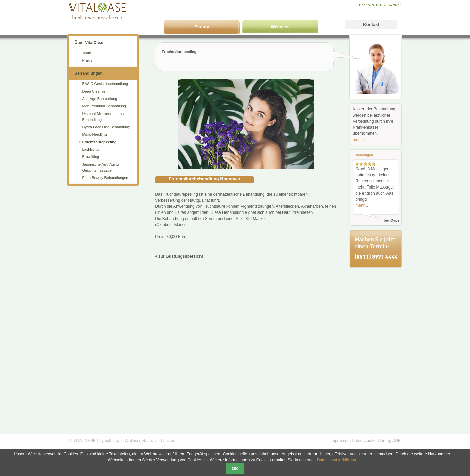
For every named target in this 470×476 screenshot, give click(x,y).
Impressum (341, 441)
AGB (396, 441)
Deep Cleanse (94, 91)
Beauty (202, 27)
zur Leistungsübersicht (181, 256)
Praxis (87, 60)
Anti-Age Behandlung (100, 99)
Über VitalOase (89, 43)
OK (235, 468)
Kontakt (371, 24)
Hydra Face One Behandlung (106, 127)
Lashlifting (91, 149)
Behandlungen (89, 73)
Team (87, 53)
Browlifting (91, 157)
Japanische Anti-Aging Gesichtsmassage (101, 167)
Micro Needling (95, 134)
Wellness (280, 27)
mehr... (359, 140)
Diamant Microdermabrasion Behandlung (105, 117)
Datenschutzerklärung (371, 441)
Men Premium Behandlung (104, 106)
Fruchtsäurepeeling (99, 142)
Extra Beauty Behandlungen (105, 178)
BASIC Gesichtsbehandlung (105, 84)
